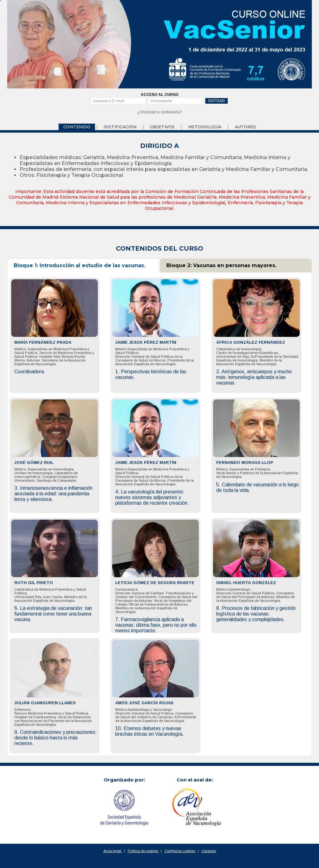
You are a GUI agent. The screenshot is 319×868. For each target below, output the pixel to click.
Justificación (120, 127)
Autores (245, 127)
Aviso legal (113, 851)
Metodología (205, 127)
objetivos (162, 127)
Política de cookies (143, 851)
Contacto (209, 851)
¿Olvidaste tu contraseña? (159, 112)
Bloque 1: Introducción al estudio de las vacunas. (79, 265)
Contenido (77, 127)
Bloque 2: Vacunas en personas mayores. (221, 265)
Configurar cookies (180, 851)
